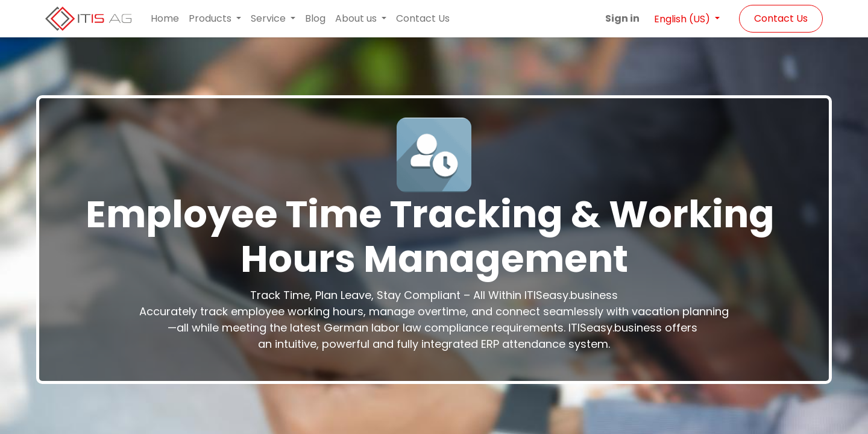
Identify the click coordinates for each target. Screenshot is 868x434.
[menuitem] (165, 19)
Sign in (622, 18)
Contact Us (781, 18)
